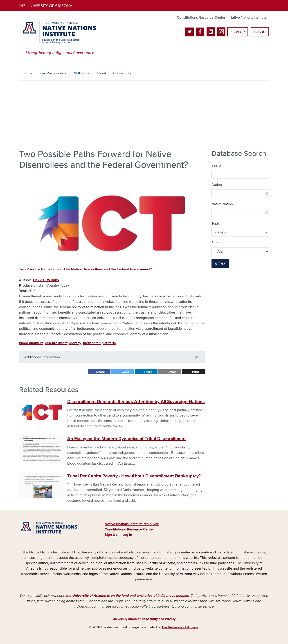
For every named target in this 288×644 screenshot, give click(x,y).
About (101, 73)
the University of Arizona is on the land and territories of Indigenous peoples (128, 596)
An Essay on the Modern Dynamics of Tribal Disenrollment (127, 439)
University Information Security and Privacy (144, 619)
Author (217, 185)
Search (217, 165)
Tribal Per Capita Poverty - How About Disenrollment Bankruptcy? (134, 476)
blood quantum (31, 343)
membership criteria (99, 343)
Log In (260, 32)
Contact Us (122, 73)
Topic (216, 223)
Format (217, 243)
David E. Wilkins (46, 280)
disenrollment (56, 343)
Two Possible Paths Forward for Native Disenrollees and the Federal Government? (85, 269)
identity (75, 343)
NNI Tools (81, 73)
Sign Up (238, 32)
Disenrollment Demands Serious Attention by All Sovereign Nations (136, 402)
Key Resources (52, 73)
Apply (220, 264)
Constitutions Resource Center (201, 18)
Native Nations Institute (248, 18)
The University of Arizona (180, 627)
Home (28, 73)
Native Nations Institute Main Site (132, 524)
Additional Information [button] (42, 357)
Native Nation (222, 204)
